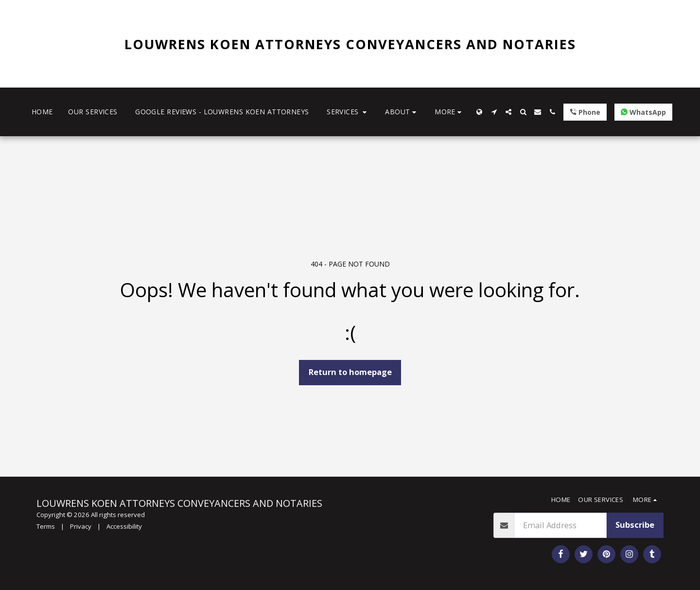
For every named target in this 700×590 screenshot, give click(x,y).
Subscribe (635, 525)
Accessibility (124, 526)
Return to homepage (350, 372)
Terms (46, 526)
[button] (348, 112)
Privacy (81, 526)
